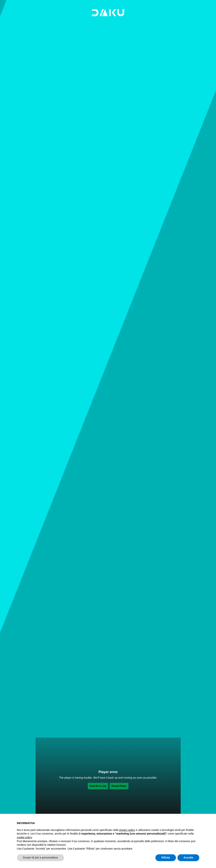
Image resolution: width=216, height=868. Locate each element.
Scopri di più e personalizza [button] (40, 858)
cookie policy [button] (24, 837)
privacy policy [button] (127, 830)
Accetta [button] (188, 858)
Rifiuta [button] (166, 858)
